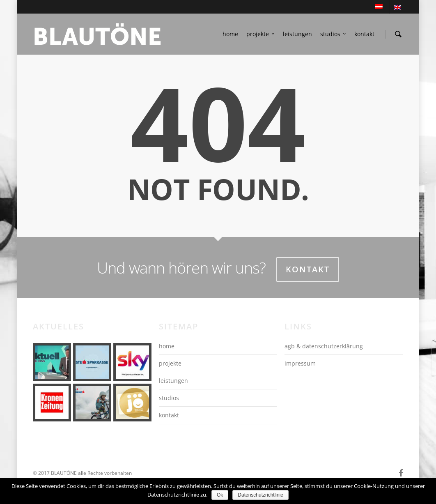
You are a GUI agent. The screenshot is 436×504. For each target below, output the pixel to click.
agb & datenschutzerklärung (324, 346)
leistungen (297, 34)
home (230, 34)
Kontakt (308, 269)
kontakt (364, 34)
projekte (261, 34)
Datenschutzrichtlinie (260, 495)
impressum (300, 363)
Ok (220, 495)
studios (334, 34)
